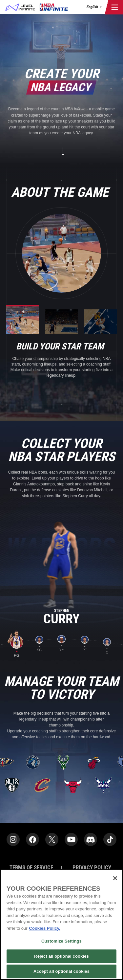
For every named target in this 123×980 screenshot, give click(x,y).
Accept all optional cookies (61, 971)
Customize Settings (61, 941)
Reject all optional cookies (61, 956)
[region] (61, 924)
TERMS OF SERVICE (31, 867)
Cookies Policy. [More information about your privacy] (45, 928)
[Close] (115, 878)
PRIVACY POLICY (92, 867)
